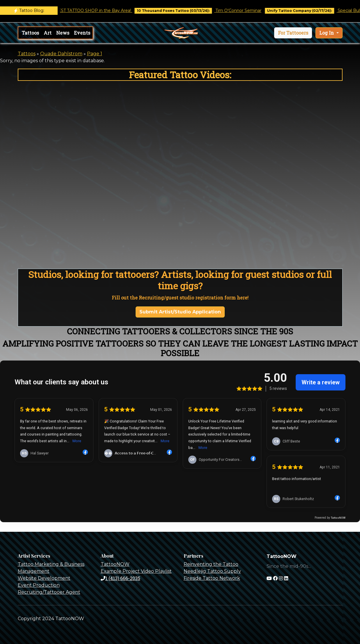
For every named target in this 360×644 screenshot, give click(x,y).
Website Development (44, 578)
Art (48, 33)
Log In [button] (327, 33)
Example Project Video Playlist (136, 571)
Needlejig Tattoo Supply (212, 571)
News (63, 33)
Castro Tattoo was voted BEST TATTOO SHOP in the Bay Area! (73, 10)
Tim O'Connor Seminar (244, 10)
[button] (293, 33)
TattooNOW (115, 564)
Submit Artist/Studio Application (180, 312)
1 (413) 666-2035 (120, 578)
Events (82, 33)
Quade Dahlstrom (61, 54)
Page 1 (95, 54)
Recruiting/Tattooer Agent (49, 592)
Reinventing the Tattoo (211, 564)
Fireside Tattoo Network (212, 578)
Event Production (39, 585)
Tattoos (30, 33)
